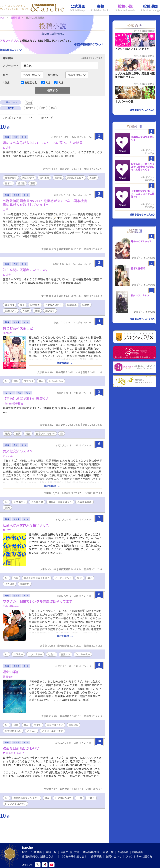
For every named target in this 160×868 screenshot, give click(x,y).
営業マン (65, 654)
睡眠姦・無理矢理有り (60, 502)
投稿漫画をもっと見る (141, 319)
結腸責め (72, 305)
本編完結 (25, 584)
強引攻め (44, 178)
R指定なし (31, 83)
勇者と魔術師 (138, 268)
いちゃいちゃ (56, 381)
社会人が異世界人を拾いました (26, 525)
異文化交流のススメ (18, 451)
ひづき (7, 147)
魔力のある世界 (75, 178)
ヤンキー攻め (83, 654)
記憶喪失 (35, 305)
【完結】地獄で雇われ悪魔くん (26, 399)
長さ (5, 75)
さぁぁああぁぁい (13, 753)
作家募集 (96, 856)
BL (6, 381)
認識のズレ (11, 311)
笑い (90, 578)
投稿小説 (123, 852)
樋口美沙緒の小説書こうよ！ (39, 856)
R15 (48, 83)
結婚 (37, 311)
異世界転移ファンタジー (26, 798)
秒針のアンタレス (140, 295)
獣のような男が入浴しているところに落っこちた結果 (43, 143)
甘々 (41, 381)
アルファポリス (9, 41)
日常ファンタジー (45, 433)
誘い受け (50, 311)
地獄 (18, 433)
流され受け (28, 178)
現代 (16, 381)
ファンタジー (35, 654)
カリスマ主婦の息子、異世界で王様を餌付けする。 (135, 75)
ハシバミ (8, 456)
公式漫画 (36, 852)
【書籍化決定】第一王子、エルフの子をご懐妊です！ (143, 194)
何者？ (8, 183)
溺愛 (33, 183)
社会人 (52, 654)
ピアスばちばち (63, 798)
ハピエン (32, 731)
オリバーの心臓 (124, 101)
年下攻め (18, 654)
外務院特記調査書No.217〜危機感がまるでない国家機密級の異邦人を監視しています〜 (45, 203)
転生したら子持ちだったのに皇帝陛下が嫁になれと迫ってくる (143, 167)
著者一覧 (108, 852)
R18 (61, 83)
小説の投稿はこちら (87, 44)
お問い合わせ (114, 856)
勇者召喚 (10, 305)
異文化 (93, 178)
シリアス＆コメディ (15, 804)
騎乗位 (86, 305)
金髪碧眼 (73, 725)
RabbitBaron (11, 606)
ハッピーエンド (63, 578)
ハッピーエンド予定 (52, 731)
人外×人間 (37, 502)
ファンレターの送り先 (139, 856)
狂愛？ (91, 798)
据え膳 (21, 183)
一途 (79, 798)
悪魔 (7, 433)
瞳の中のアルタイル (141, 241)
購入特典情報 (91, 852)
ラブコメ (28, 381)
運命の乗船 (11, 672)
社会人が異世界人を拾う (37, 578)
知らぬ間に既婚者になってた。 (26, 270)
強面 (47, 798)
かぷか (7, 530)
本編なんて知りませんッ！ (143, 138)
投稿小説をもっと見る (141, 214)
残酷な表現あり (53, 305)
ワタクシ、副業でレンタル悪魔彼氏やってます (38, 601)
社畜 (28, 433)
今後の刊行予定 (70, 852)
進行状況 (53, 75)
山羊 (5, 209)
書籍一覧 (51, 852)
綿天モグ (8, 677)
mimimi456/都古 (13, 403)
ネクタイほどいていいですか (132, 49)
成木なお (8, 333)
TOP (24, 852)
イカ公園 (10, 584)
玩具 (79, 578)
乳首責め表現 (84, 502)
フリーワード (11, 66)
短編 (16, 578)
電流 (7, 508)
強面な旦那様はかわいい (21, 748)
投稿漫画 (138, 852)
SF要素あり (19, 502)
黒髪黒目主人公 (13, 731)
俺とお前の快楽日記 (18, 328)
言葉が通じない (55, 725)
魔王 (22, 305)
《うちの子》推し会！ (74, 856)
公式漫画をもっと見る (141, 110)
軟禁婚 (58, 178)
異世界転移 (11, 178)
